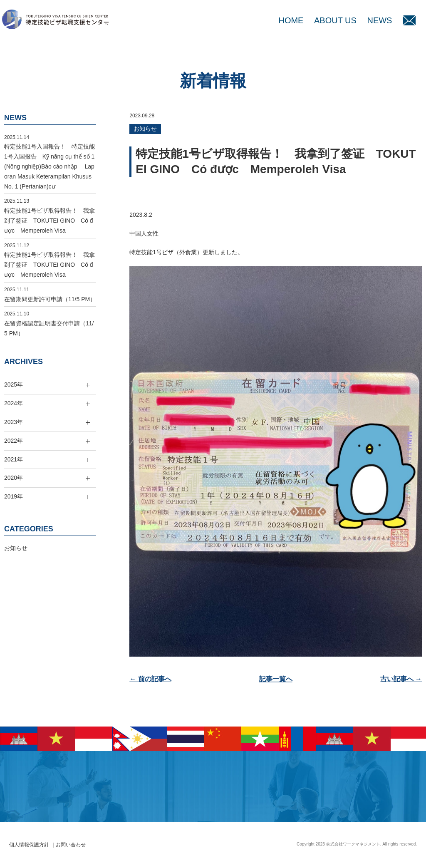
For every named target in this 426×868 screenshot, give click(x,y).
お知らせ (145, 129)
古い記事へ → (401, 679)
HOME (291, 20)
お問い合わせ (71, 845)
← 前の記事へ (150, 679)
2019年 (14, 496)
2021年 (14, 459)
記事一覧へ (276, 679)
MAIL (409, 20)
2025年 (14, 384)
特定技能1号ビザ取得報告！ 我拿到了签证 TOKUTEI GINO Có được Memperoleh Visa (50, 221)
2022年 (14, 441)
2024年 (14, 403)
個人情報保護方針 (29, 845)
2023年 (14, 422)
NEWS (379, 20)
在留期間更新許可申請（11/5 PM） (50, 299)
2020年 (14, 478)
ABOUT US (335, 20)
